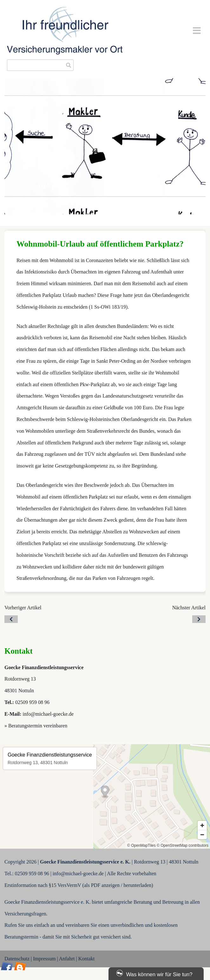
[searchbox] (40, 65)
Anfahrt (67, 959)
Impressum (44, 959)
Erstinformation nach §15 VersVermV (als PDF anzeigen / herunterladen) (79, 885)
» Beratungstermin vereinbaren (36, 726)
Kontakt (87, 959)
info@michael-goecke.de (48, 714)
